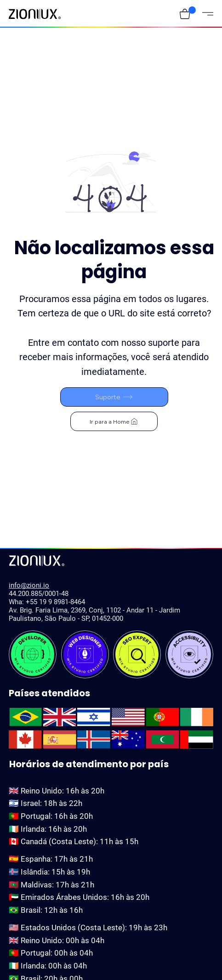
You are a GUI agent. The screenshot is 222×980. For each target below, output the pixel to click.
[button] (185, 14)
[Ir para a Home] (114, 421)
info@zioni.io (29, 585)
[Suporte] (114, 397)
